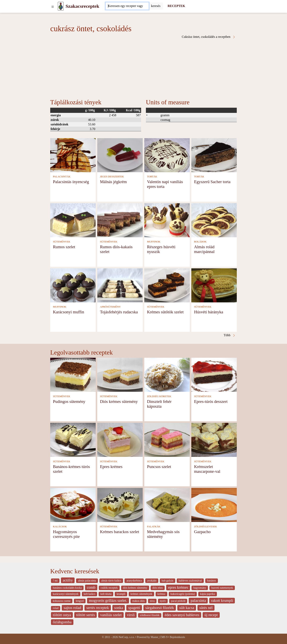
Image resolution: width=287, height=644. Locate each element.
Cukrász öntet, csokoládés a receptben (209, 37)
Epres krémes (111, 467)
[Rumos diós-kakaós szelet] (120, 220)
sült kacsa (187, 608)
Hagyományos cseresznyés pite (66, 534)
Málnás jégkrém (114, 182)
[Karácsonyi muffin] (73, 285)
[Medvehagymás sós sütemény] (167, 505)
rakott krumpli (222, 601)
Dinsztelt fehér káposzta (159, 404)
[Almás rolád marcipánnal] (214, 220)
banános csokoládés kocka (67, 588)
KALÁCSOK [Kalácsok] (60, 527)
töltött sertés (86, 615)
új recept (211, 615)
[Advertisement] (143, 68)
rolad (56, 608)
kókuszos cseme (62, 601)
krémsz (161, 594)
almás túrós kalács (111, 581)
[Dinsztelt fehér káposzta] (167, 375)
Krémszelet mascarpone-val (207, 469)
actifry (68, 580)
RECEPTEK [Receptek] (176, 6)
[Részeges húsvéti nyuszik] (167, 220)
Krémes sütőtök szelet (165, 312)
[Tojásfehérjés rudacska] (120, 285)
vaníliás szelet (111, 615)
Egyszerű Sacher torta (212, 182)
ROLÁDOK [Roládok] (200, 242)
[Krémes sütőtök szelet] (167, 285)
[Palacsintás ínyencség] (73, 155)
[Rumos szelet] (73, 220)
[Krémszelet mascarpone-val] (214, 440)
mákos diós (139, 601)
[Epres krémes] (120, 440)
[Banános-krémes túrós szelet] (73, 440)
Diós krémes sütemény (119, 401)
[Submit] (156, 6)
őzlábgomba (62, 622)
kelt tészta (106, 594)
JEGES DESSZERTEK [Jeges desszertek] (112, 177)
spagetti (134, 608)
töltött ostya (62, 615)
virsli (131, 615)
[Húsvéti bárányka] (214, 285)
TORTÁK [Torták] (152, 177)
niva (152, 601)
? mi (55, 581)
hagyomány (200, 588)
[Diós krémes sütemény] (120, 375)
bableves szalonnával (190, 581)
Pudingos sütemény (69, 401)
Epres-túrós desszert (211, 401)
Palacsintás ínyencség (71, 182)
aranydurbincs (134, 581)
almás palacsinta (87, 581)
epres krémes (178, 587)
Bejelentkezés (177, 637)
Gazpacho (202, 532)
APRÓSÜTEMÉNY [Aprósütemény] (110, 307)
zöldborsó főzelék (150, 615)
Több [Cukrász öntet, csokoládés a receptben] (230, 335)
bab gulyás (168, 581)
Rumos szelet (64, 247)
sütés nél (206, 608)
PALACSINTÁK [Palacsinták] (62, 177)
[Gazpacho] (214, 505)
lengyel (80, 601)
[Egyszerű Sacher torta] (214, 155)
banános (212, 581)
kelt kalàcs (89, 594)
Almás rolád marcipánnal (204, 249)
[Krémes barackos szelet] (120, 505)
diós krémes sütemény (135, 588)
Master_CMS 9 (159, 637)
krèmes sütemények (141, 594)
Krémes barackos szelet (120, 532)
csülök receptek (109, 588)
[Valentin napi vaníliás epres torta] (167, 155)
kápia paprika (207, 594)
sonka (119, 608)
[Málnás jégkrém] (120, 155)
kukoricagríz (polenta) (183, 594)
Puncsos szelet (159, 467)
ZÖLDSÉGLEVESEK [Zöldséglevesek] (206, 527)
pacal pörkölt (178, 601)
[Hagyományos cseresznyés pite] (73, 505)
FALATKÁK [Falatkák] (154, 527)
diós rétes (158, 588)
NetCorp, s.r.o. (127, 637)
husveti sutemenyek (222, 588)
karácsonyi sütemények (66, 594)
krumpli (121, 594)
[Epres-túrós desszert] (214, 375)
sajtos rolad (72, 608)
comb (91, 587)
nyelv (163, 601)
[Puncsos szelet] (167, 440)
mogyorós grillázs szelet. (108, 601)
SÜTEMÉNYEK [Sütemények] (62, 242)
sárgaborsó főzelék (160, 608)
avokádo (152, 581)
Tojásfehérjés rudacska (119, 312)
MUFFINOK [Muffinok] (154, 242)
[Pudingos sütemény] (73, 375)
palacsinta (198, 601)
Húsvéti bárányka (209, 312)
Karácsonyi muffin (69, 312)
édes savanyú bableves (182, 615)
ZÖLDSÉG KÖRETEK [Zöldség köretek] (159, 396)
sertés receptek (98, 608)
